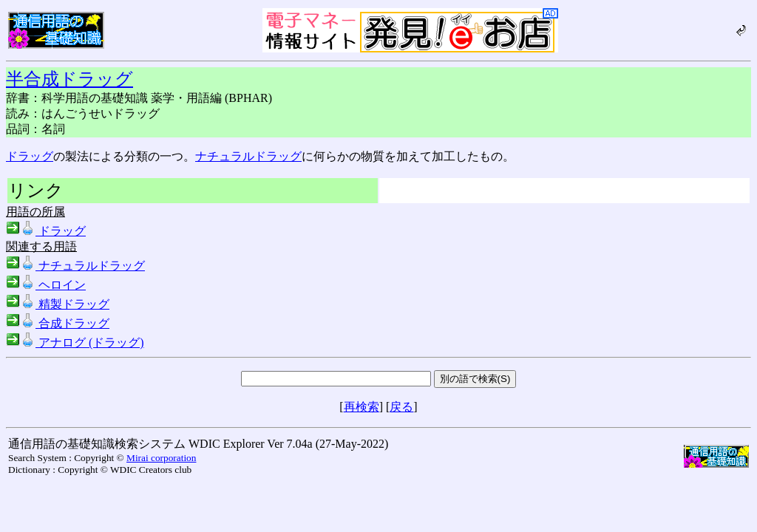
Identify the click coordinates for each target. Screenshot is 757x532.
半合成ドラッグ (69, 79)
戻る (401, 407)
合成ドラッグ (58, 323)
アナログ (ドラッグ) (75, 342)
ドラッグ (30, 156)
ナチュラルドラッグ (248, 156)
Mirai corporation (161, 458)
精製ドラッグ (58, 304)
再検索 (361, 407)
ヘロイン (46, 285)
